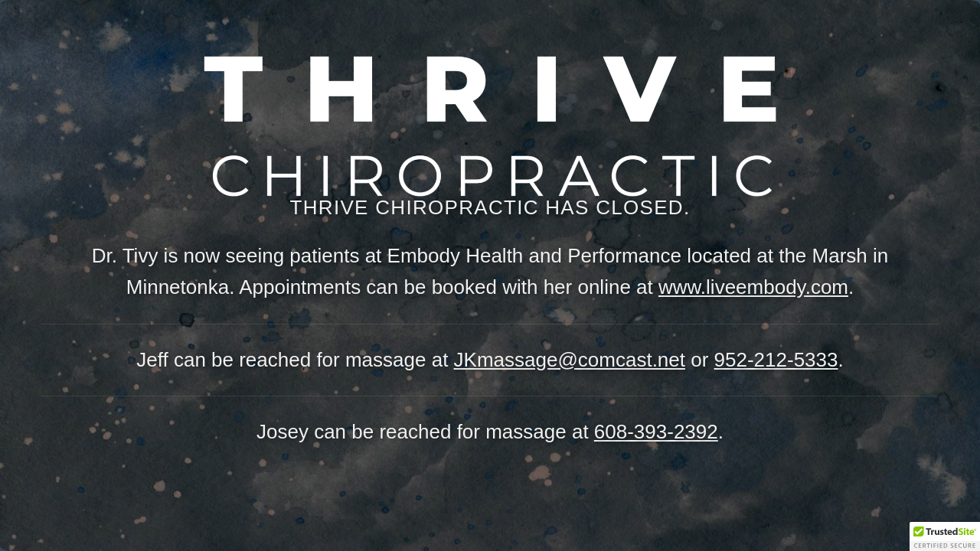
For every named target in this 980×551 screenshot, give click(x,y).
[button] (945, 536)
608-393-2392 (656, 432)
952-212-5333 (776, 360)
